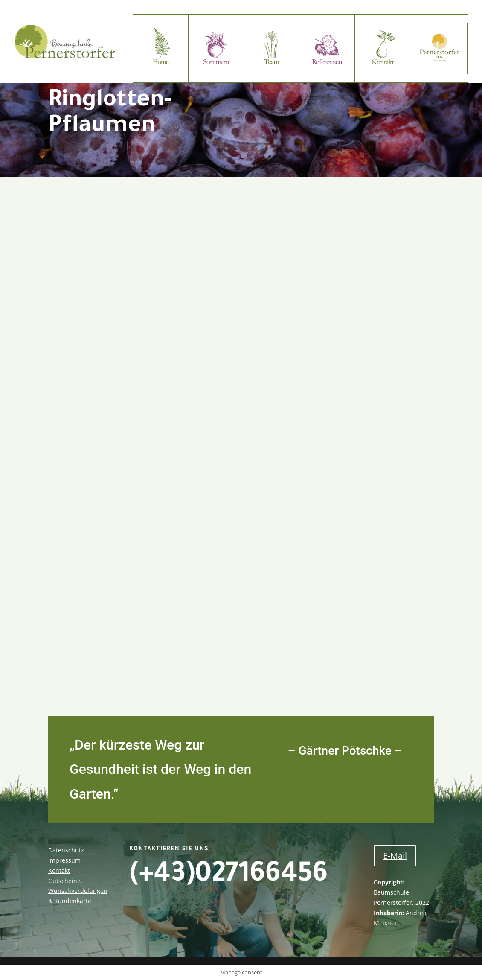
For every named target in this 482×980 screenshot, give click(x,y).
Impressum (64, 860)
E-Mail (395, 856)
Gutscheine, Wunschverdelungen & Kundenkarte (78, 891)
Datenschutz (66, 850)
